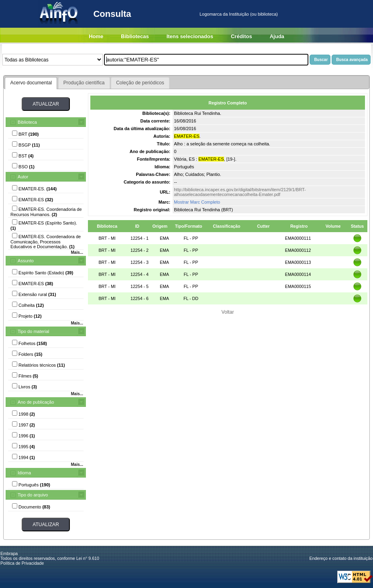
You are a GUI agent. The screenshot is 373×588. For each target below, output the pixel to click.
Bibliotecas (135, 36)
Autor (23, 177)
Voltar (228, 312)
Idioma (24, 473)
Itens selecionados (190, 36)
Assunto (26, 261)
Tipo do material (33, 331)
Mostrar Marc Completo (197, 202)
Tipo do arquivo (33, 495)
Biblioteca (27, 122)
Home (96, 36)
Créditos (242, 36)
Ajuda (277, 36)
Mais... (77, 252)
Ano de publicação (36, 402)
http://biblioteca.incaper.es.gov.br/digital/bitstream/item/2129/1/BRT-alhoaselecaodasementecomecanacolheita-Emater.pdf (240, 192)
